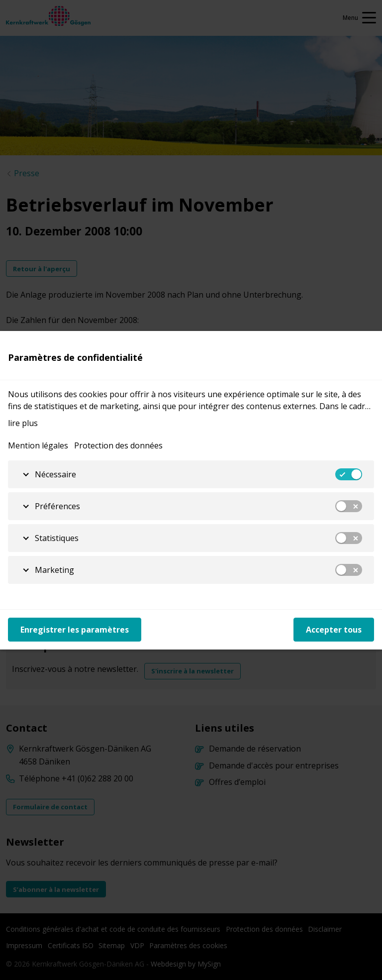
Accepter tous (334, 630)
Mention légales (38, 445)
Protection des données (118, 445)
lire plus (23, 423)
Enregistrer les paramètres (75, 630)
